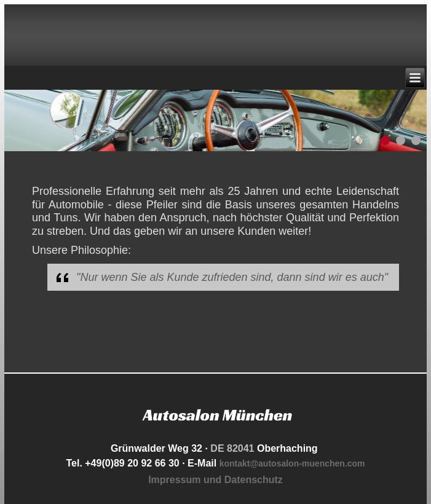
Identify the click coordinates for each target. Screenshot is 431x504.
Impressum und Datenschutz (215, 480)
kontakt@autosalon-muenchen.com (292, 463)
